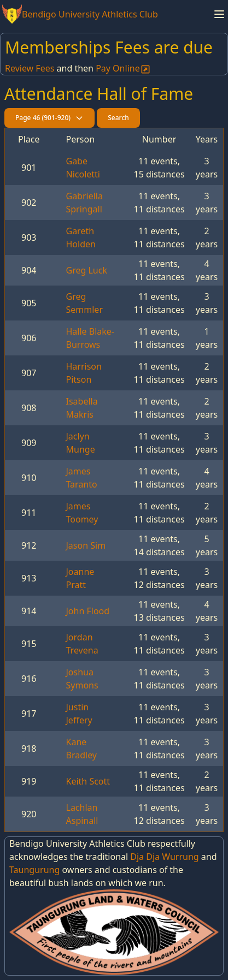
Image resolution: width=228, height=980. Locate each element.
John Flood (88, 611)
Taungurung (34, 870)
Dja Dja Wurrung (164, 857)
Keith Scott (88, 781)
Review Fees (30, 68)
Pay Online (123, 68)
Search (118, 118)
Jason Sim (86, 545)
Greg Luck (87, 270)
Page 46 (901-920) (49, 118)
